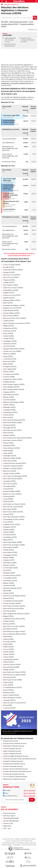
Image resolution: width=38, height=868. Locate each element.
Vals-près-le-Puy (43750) (12, 275)
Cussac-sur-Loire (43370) (12, 295)
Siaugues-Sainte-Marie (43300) (14, 349)
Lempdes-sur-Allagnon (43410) (14, 305)
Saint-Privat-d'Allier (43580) (12, 423)
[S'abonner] (19, 800)
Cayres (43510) (8, 356)
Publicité (33, 839)
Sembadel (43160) (9, 486)
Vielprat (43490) (8, 652)
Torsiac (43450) (8, 657)
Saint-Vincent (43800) (11, 316)
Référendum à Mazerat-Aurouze (14, 779)
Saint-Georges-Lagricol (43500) (14, 384)
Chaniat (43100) (8, 550)
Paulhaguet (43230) (10, 341)
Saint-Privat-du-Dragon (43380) (14, 545)
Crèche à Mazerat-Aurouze (12, 749)
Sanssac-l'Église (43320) (11, 313)
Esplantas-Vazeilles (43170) (12, 588)
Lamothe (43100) (9, 346)
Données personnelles (9, 843)
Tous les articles (16, 841)
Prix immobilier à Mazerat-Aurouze (15, 777)
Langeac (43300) (9, 272)
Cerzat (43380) (8, 499)
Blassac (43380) (8, 583)
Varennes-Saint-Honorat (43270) (14, 703)
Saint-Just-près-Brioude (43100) (14, 420)
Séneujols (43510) (9, 446)
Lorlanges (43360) (9, 410)
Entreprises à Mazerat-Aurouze (14, 774)
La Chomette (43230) (10, 568)
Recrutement (28, 841)
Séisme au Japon (9, 816)
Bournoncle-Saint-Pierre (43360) (14, 318)
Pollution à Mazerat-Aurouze (13, 766)
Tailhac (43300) (8, 662)
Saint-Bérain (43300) (10, 629)
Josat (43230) (8, 637)
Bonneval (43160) (9, 624)
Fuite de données (9, 813)
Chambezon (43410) (10, 581)
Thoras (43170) (8, 489)
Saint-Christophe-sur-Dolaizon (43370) (16, 323)
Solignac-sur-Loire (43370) (12, 308)
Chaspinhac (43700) (10, 328)
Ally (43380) (7, 591)
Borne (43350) (8, 418)
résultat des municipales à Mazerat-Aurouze (16, 83)
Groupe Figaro (17, 845)
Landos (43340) (8, 336)
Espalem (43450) (9, 435)
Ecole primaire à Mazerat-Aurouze (15, 743)
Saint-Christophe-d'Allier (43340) (14, 634)
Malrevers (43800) (9, 354)
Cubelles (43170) (9, 560)
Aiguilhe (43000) (9, 298)
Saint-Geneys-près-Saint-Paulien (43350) (17, 438)
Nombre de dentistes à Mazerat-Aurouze (17, 771)
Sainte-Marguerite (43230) (18, 22)
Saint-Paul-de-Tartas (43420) (13, 507)
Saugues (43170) (9, 293)
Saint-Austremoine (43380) (12, 680)
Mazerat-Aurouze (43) (10, 741)
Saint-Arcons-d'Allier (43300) (13, 512)
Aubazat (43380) (9, 530)
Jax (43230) (7, 570)
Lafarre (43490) (8, 639)
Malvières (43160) (9, 573)
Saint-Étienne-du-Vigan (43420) (14, 631)
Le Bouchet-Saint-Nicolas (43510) (14, 463)
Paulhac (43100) (9, 372)
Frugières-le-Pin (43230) (11, 524)
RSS (22, 841)
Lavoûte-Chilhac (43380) (11, 474)
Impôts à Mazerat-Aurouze (12, 754)
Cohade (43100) (8, 339)
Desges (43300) (9, 670)
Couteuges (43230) (10, 456)
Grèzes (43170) (8, 514)
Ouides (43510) (8, 682)
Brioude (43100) (8, 267)
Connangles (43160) (10, 578)
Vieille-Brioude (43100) (11, 311)
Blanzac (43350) (9, 397)
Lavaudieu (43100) (9, 481)
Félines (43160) (8, 443)
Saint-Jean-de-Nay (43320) (12, 430)
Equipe (17, 839)
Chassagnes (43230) (10, 555)
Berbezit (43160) (9, 693)
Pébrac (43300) (8, 598)
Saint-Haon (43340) (10, 461)
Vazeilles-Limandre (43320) (12, 468)
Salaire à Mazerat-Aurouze (12, 751)
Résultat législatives (12, 5)
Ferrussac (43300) (9, 642)
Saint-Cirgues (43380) (10, 547)
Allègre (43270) (8, 326)
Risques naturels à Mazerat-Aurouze (15, 769)
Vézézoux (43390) (9, 361)
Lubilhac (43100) (9, 621)
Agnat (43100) (8, 540)
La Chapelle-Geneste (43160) (13, 601)
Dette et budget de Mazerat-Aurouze (16, 756)
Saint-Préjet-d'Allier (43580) (12, 542)
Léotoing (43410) (9, 496)
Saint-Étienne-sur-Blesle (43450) (14, 675)
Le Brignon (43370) (10, 367)
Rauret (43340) (8, 502)
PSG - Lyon (7, 828)
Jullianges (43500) (9, 407)
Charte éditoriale (25, 839)
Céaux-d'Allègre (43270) (11, 387)
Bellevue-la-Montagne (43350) (13, 402)
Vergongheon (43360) (11, 290)
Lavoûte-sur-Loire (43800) (12, 351)
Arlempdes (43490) (10, 563)
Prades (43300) (8, 647)
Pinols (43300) (8, 522)
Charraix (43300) (9, 654)
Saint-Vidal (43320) (10, 369)
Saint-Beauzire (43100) (11, 395)
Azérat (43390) (8, 451)
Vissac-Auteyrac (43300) (11, 448)
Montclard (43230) (9, 677)
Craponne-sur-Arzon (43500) (13, 288)
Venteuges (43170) (9, 428)
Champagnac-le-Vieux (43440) (14, 519)
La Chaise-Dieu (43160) (11, 374)
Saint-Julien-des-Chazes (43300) (14, 672)
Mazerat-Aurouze (26, 38)
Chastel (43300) (9, 593)
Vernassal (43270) (9, 425)
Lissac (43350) (8, 453)
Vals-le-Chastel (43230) (11, 695)
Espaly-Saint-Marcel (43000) (13, 270)
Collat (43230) (8, 644)
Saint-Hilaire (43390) (10, 552)
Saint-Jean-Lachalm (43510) (13, 440)
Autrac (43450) (8, 685)
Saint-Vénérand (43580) (11, 667)
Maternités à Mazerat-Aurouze (13, 746)
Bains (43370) (8, 303)
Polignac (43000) (9, 280)
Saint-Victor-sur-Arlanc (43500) (14, 626)
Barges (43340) (8, 616)
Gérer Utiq (33, 843)
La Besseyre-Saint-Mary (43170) (14, 619)
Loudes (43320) (8, 321)
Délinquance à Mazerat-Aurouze (14, 764)
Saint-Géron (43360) (10, 484)
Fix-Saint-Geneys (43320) (12, 575)
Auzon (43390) (8, 333)
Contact (8, 841)
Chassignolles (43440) (11, 659)
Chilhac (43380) (8, 532)
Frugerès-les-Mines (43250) (13, 379)
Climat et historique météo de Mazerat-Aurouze (20, 759)
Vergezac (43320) (9, 392)
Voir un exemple (29, 790)
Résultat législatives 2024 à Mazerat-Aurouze (10, 40)
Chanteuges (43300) (10, 412)
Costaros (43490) (9, 377)
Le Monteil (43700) (10, 359)
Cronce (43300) (8, 649)
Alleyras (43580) (8, 558)
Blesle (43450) (8, 364)
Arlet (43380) (7, 705)
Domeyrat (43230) (9, 535)
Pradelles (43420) (9, 382)
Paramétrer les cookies (22, 843)
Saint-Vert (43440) (9, 611)
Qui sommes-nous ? (8, 839)
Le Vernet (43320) (9, 708)
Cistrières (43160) (9, 586)
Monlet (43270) (8, 415)
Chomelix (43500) (9, 400)
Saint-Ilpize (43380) (10, 509)
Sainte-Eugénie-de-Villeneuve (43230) (16, 614)
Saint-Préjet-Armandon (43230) (14, 606)
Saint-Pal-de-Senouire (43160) (13, 609)
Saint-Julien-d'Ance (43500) (12, 479)
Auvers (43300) (8, 690)
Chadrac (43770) (9, 283)
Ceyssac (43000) (9, 405)
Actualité (7, 790)
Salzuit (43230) (8, 433)
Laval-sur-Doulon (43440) (12, 665)
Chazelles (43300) (9, 700)
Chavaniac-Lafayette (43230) (13, 466)
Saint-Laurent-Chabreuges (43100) (15, 476)
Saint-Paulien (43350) (10, 285)
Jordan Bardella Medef (11, 818)
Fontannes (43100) (10, 331)
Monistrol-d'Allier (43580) (12, 491)
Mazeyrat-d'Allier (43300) (12, 300)
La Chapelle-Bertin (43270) (12, 687)
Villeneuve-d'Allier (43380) (12, 458)
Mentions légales (7, 845)
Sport (6, 793)
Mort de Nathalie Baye (11, 821)
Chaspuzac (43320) (10, 344)
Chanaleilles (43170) (10, 537)
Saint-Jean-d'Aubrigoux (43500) (14, 517)
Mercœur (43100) (9, 565)
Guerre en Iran (8, 823)
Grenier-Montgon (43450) (12, 603)
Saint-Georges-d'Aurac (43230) (13, 389)
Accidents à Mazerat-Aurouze (13, 761)
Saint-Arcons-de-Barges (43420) (14, 596)
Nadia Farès (7, 826)
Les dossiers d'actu (10, 796)
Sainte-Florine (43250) (11, 277)
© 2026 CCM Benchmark (29, 845)
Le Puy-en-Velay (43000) (12, 265)
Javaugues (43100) (9, 527)
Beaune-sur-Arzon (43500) (12, 494)
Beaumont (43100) (9, 471)
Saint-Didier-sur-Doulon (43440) (14, 504)
